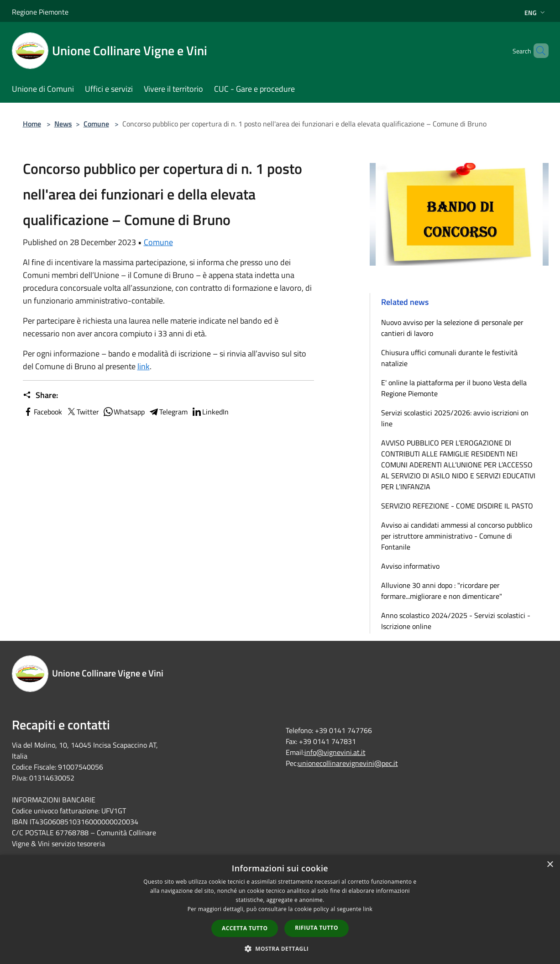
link (144, 366)
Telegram (168, 412)
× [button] (550, 865)
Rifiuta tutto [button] (317, 928)
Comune (96, 124)
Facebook (42, 412)
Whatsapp (124, 412)
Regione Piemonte (40, 12)
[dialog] (280, 909)
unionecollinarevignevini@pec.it (348, 763)
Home (32, 124)
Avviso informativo (410, 566)
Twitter (82, 412)
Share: (40, 395)
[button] (280, 948)
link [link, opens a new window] (368, 909)
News (63, 124)
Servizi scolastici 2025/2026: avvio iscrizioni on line (455, 418)
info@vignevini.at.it (335, 752)
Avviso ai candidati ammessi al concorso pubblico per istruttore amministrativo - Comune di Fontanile (457, 536)
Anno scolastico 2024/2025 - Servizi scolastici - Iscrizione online (456, 621)
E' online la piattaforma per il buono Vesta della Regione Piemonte (454, 388)
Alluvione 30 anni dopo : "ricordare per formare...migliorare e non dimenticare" (442, 591)
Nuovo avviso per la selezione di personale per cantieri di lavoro (452, 328)
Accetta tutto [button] (245, 928)
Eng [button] (536, 13)
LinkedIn (210, 412)
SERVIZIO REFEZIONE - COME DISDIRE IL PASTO (457, 506)
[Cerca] (538, 51)
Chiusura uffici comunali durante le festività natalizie (449, 358)
